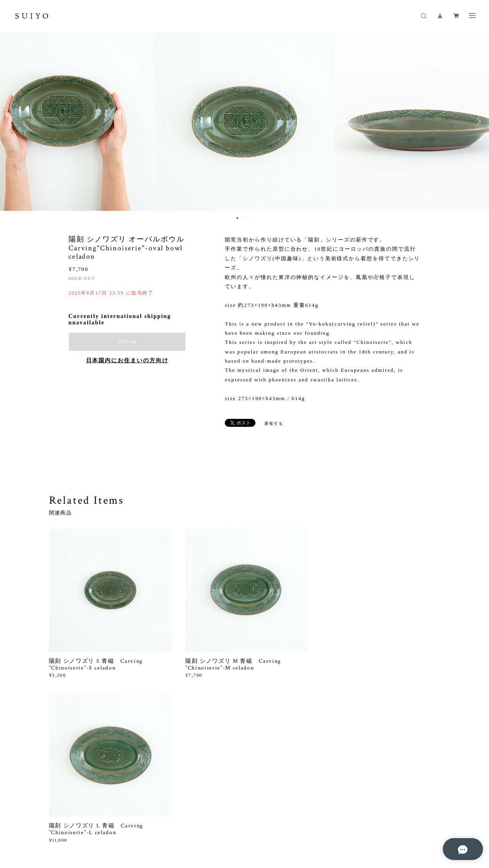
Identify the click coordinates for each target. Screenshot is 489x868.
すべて (74, 733)
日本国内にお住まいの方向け (127, 360)
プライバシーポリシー (108, 825)
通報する (274, 423)
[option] (245, 122)
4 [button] (253, 218)
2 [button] (243, 218)
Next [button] (477, 122)
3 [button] (248, 218)
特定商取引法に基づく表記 (168, 825)
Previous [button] (12, 122)
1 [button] (238, 218)
